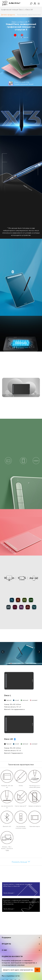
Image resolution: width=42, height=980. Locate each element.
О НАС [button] (21, 950)
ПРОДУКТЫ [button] (21, 944)
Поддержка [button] (21, 938)
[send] (37, 970)
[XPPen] (11, 3)
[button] (31, 3)
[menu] (38, 3)
